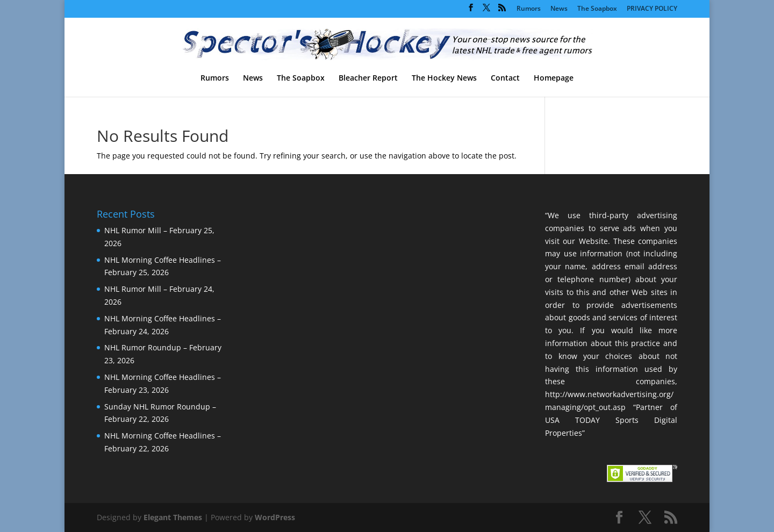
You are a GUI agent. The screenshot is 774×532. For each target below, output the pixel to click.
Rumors (529, 9)
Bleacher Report (368, 78)
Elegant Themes (173, 517)
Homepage (554, 78)
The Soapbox (597, 9)
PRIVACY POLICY (652, 9)
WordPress (275, 517)
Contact (505, 78)
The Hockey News (444, 78)
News (559, 9)
